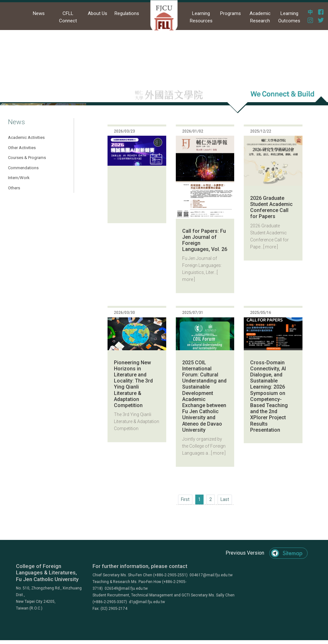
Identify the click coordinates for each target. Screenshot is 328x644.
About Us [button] (97, 13)
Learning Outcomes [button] (289, 17)
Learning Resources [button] (201, 17)
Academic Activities (26, 137)
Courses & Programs (27, 158)
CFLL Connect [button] (68, 17)
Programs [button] (231, 13)
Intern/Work (19, 178)
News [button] (39, 13)
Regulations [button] (127, 13)
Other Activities (22, 148)
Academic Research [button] (260, 17)
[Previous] (185, 500)
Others (14, 188)
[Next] (225, 500)
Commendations (23, 168)
